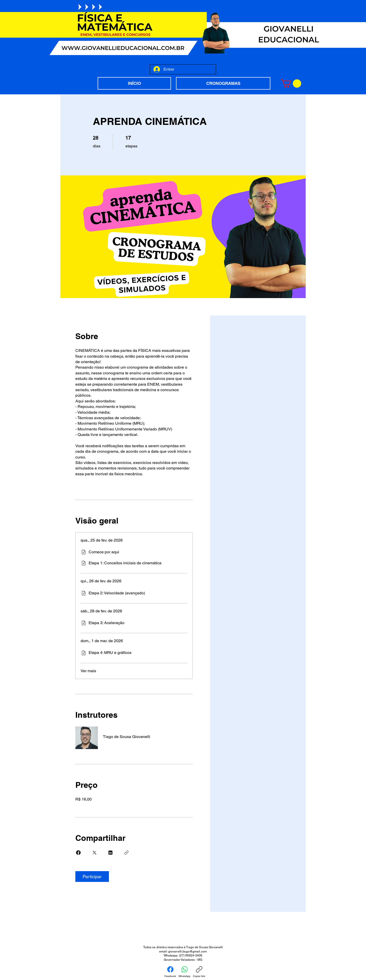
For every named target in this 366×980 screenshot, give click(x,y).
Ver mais (88, 671)
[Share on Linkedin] (110, 853)
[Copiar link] (126, 853)
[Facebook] (170, 972)
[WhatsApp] (185, 972)
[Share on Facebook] (78, 853)
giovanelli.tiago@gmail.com (188, 951)
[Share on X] (94, 853)
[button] (291, 83)
